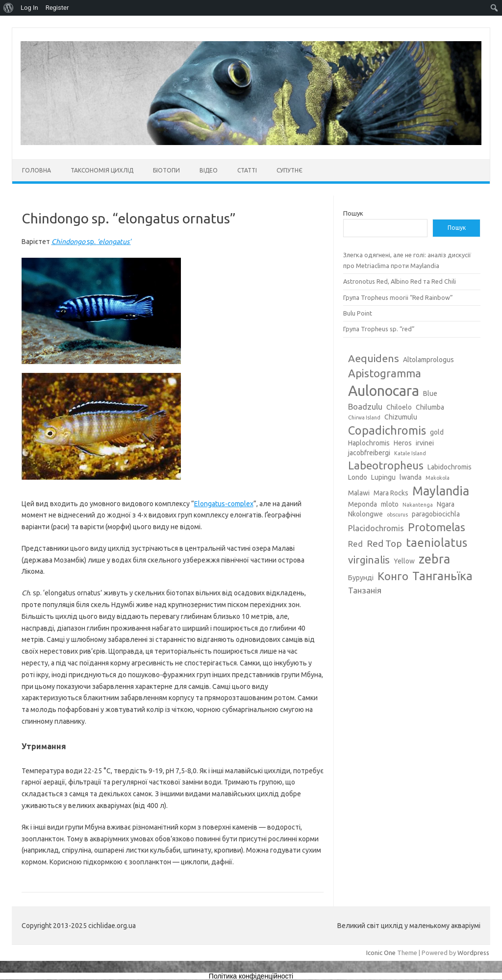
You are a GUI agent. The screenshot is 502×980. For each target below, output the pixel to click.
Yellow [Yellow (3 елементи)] (404, 561)
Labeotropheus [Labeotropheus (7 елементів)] (386, 465)
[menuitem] (9, 8)
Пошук (353, 213)
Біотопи (166, 170)
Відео (209, 170)
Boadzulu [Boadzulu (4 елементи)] (365, 406)
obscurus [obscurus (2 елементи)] (397, 514)
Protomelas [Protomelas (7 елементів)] (437, 527)
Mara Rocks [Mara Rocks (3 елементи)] (391, 493)
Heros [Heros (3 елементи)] (403, 443)
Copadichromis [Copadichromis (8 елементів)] (387, 430)
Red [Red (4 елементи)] (355, 544)
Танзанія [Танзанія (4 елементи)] (365, 590)
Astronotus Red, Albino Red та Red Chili (400, 281)
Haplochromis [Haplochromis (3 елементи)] (369, 443)
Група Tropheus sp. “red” (379, 329)
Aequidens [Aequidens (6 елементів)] (374, 358)
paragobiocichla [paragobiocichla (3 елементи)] (436, 514)
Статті (247, 170)
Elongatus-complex (224, 504)
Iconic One (381, 953)
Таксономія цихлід (102, 170)
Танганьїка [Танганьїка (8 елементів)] (442, 576)
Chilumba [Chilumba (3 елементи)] (430, 407)
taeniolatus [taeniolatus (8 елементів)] (437, 542)
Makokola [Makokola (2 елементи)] (438, 478)
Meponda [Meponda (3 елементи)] (363, 504)
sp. (91, 242)
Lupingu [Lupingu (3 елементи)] (383, 477)
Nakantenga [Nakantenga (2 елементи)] (418, 505)
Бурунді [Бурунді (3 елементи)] (361, 578)
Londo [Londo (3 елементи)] (358, 477)
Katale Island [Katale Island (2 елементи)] (410, 453)
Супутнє (289, 170)
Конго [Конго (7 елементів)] (393, 576)
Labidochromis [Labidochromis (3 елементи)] (450, 467)
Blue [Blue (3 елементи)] (430, 393)
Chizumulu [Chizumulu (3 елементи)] (401, 417)
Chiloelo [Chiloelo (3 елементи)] (399, 407)
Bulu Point (358, 313)
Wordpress (473, 953)
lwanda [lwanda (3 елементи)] (411, 477)
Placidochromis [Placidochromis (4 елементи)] (376, 528)
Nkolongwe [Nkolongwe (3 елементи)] (365, 514)
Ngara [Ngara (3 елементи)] (446, 504)
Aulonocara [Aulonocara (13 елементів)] (384, 391)
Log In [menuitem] (29, 8)
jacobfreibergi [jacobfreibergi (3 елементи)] (369, 453)
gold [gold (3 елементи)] (437, 432)
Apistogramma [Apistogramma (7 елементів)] (385, 373)
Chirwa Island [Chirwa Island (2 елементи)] (364, 417)
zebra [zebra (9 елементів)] (434, 559)
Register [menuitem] (57, 8)
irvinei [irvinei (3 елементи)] (425, 443)
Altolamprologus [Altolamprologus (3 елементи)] (428, 360)
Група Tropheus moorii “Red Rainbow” (398, 297)
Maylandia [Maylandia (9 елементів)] (441, 491)
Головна (37, 170)
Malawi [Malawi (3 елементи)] (359, 493)
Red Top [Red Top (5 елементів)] (384, 543)
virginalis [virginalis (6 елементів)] (369, 560)
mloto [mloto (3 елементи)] (390, 504)
